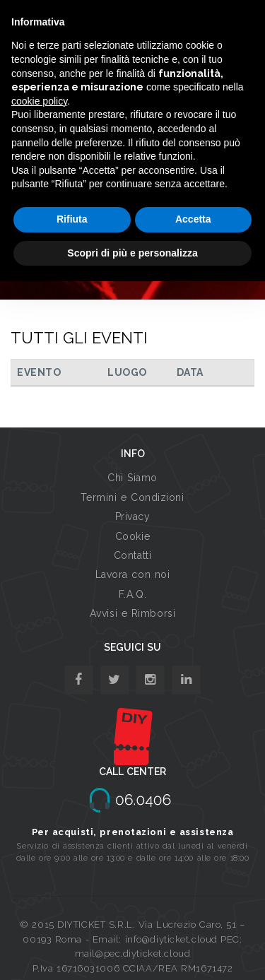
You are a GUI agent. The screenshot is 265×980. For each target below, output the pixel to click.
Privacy (133, 516)
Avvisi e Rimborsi (133, 613)
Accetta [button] (193, 219)
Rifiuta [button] (72, 219)
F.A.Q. (132, 594)
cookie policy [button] (39, 101)
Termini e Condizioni (132, 497)
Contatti (132, 555)
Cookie (132, 536)
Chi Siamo (132, 478)
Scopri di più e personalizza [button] (132, 253)
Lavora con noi (133, 574)
